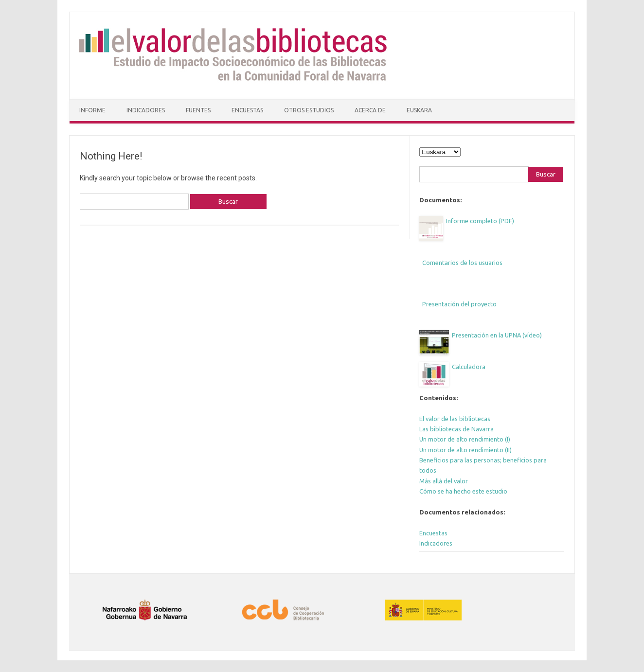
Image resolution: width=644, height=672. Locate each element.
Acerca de (370, 110)
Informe (92, 110)
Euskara (419, 110)
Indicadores (146, 110)
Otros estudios (309, 110)
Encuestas (247, 110)
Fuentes (198, 110)
